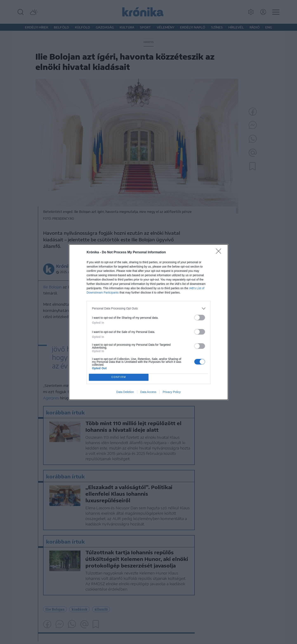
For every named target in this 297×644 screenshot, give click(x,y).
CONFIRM (119, 377)
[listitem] (148, 308)
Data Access (148, 392)
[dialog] (148, 322)
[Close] (220, 252)
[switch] (200, 318)
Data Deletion (125, 392)
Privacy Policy (172, 392)
